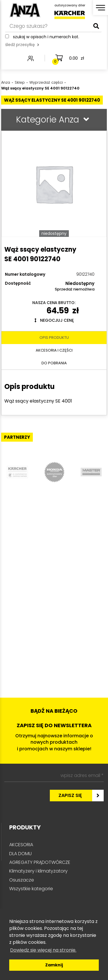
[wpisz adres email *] (54, 776)
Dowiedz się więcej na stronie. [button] (43, 950)
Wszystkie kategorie (31, 889)
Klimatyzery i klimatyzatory (38, 871)
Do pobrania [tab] (54, 363)
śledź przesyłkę (22, 45)
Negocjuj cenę (54, 320)
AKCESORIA (21, 845)
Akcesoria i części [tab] (54, 350)
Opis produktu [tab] (54, 338)
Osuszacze (22, 880)
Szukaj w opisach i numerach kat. (46, 37)
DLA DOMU (20, 854)
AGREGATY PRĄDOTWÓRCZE (40, 862)
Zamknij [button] (54, 965)
